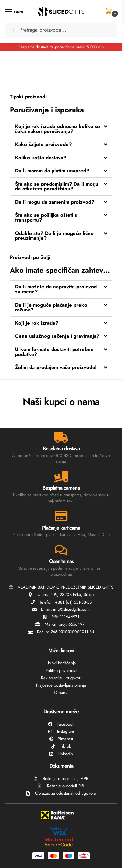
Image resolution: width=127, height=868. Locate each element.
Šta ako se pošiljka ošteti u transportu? (46, 218)
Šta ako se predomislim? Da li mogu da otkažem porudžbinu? (57, 186)
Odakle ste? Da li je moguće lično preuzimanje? (54, 236)
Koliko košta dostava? (41, 158)
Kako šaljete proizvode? (43, 144)
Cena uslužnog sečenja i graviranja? (57, 336)
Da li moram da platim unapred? (52, 171)
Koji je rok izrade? (37, 323)
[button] (110, 12)
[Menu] (15, 12)
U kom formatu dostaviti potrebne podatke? (54, 352)
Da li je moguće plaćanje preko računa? (51, 307)
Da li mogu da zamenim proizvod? (55, 202)
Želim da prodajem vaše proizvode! (56, 367)
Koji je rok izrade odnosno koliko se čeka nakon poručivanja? (58, 129)
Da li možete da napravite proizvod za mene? (56, 289)
